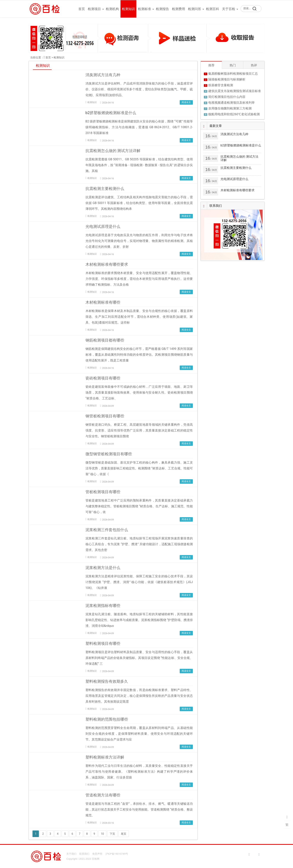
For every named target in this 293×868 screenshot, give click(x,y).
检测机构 (112, 9)
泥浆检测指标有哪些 (103, 606)
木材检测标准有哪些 (103, 302)
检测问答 (195, 9)
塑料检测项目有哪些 (103, 643)
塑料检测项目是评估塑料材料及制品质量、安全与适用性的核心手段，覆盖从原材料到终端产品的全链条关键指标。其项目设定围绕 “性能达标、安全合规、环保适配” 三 (139, 658)
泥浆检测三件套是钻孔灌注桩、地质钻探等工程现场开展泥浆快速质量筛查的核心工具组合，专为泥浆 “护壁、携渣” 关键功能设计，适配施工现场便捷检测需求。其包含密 (139, 544)
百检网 (96, 859)
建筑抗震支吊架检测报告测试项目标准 (235, 91)
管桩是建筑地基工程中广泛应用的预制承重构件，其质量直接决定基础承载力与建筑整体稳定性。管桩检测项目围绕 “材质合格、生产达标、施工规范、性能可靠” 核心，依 (139, 506)
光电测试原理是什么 (103, 226)
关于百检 (229, 9)
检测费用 (179, 9)
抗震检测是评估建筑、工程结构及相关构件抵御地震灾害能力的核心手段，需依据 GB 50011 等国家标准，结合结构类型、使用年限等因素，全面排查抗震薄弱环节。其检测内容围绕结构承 (139, 203)
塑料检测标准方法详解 (105, 757)
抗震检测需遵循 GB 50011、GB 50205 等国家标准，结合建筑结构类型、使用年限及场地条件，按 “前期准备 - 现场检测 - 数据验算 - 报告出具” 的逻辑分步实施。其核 (139, 165)
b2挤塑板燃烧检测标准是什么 (111, 113)
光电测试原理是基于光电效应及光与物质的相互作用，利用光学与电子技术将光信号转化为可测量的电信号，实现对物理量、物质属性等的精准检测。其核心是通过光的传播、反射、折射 (139, 241)
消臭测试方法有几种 (103, 75)
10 (102, 834)
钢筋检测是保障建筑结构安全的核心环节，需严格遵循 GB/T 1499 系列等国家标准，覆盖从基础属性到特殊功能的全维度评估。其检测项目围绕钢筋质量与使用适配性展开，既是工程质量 (139, 355)
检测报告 (162, 9)
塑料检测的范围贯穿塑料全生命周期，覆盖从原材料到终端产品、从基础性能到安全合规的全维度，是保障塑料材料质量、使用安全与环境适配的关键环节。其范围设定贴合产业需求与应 (139, 734)
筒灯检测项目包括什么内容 (227, 97)
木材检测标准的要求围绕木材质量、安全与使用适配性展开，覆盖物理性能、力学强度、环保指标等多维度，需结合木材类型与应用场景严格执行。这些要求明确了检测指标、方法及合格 (139, 279)
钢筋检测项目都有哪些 (105, 340)
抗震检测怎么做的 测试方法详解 (113, 151)
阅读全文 (186, 102)
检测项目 (94, 9)
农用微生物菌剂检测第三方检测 (230, 108)
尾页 (124, 834)
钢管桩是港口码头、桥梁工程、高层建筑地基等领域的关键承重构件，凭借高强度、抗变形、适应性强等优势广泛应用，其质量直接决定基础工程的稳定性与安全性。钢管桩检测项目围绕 (139, 430)
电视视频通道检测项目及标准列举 (231, 103)
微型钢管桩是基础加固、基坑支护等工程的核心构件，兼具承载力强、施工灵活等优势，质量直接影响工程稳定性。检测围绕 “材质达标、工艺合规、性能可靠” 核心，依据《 (139, 468)
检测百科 (213, 9)
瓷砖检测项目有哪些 (103, 378)
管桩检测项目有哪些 (103, 492)
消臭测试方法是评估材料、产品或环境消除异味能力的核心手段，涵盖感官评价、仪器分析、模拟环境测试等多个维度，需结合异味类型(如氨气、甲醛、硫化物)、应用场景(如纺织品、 (139, 89)
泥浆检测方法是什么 (103, 568)
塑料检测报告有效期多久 (107, 681)
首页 (82, 9)
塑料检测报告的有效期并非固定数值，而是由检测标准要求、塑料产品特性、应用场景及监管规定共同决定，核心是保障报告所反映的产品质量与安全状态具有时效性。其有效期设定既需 (139, 696)
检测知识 (128, 9)
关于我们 (71, 854)
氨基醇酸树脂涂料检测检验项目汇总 (233, 74)
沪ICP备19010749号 (117, 854)
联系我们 (84, 854)
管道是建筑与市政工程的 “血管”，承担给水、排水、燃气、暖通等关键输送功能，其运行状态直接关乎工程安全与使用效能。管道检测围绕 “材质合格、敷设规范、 (139, 809)
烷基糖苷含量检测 (221, 85)
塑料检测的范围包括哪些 (107, 719)
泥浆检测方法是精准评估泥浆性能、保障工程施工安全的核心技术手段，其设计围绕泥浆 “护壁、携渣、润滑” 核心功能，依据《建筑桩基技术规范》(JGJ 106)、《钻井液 (139, 582)
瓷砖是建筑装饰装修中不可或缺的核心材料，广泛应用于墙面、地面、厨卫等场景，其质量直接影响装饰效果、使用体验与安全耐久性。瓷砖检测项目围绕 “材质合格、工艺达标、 (139, 393)
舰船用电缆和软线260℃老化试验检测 (234, 114)
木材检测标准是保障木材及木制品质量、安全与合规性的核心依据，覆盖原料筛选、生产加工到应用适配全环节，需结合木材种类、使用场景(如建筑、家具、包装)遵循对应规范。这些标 (139, 317)
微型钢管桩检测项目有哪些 (109, 454)
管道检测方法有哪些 (103, 795)
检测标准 (144, 9)
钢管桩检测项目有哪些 (105, 416)
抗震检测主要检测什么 (105, 189)
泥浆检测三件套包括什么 (107, 530)
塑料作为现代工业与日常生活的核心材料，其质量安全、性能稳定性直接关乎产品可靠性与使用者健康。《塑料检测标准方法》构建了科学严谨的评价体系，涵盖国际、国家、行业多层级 (139, 772)
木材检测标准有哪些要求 (107, 264)
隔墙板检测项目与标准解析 (227, 79)
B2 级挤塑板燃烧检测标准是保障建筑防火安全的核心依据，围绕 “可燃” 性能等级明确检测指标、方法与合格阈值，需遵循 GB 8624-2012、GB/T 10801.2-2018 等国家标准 (139, 127)
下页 (112, 834)
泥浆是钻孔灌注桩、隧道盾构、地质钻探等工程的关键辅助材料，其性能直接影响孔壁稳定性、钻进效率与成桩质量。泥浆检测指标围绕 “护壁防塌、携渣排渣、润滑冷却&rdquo (139, 620)
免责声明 (97, 854)
